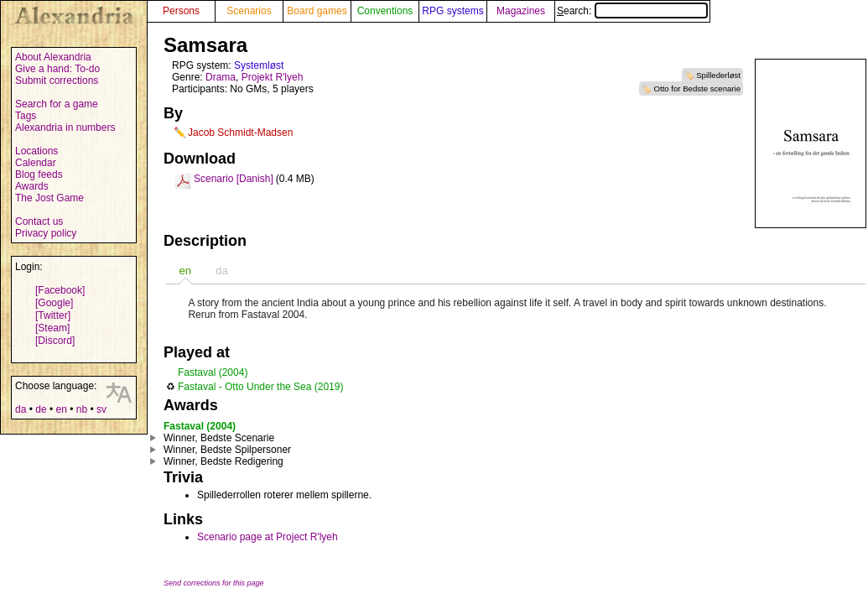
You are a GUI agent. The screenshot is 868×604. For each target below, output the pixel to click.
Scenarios (249, 11)
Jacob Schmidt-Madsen (240, 133)
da (21, 409)
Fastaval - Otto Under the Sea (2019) (260, 387)
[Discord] (55, 341)
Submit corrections (57, 81)
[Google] (54, 303)
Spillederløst (718, 75)
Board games (317, 11)
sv (101, 409)
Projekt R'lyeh (273, 77)
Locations (36, 151)
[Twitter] (53, 315)
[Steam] (52, 328)
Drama (221, 77)
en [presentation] (185, 271)
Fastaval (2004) (213, 372)
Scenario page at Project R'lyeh (268, 537)
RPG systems (452, 11)
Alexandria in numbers (65, 128)
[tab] (185, 271)
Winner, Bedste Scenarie (219, 438)
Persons (181, 11)
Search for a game (57, 104)
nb (82, 409)
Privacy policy (46, 233)
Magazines (521, 11)
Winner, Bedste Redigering (223, 461)
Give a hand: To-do (57, 69)
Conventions (385, 11)
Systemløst (259, 65)
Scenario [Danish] (234, 179)
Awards (32, 186)
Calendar (36, 163)
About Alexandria (53, 57)
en (61, 409)
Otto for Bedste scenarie (697, 89)
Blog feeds (39, 174)
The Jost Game (49, 198)
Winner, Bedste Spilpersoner (227, 450)
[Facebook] (60, 290)
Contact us (39, 221)
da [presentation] (222, 271)
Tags (26, 116)
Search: (632, 11)
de (41, 409)
